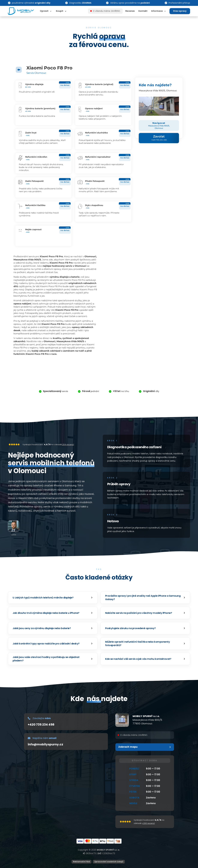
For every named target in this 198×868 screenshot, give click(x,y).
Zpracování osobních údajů (109, 862)
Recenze (130, 11)
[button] (53, 598)
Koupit (60, 11)
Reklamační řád (81, 862)
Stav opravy (180, 11)
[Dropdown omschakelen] (51, 11)
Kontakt (143, 11)
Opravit (44, 11)
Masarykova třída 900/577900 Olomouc (147, 722)
